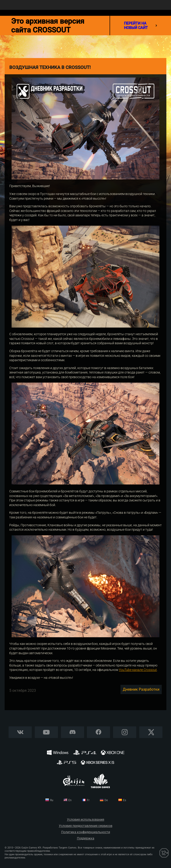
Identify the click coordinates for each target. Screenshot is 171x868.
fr (88, 800)
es (125, 800)
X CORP (151, 732)
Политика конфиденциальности (86, 832)
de (106, 800)
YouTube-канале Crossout (138, 670)
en (70, 800)
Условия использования (86, 820)
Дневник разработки (141, 689)
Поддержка (86, 838)
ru (52, 800)
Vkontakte (20, 732)
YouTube (46, 732)
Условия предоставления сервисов (86, 826)
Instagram (125, 732)
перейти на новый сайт (141, 26)
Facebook (99, 732)
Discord (73, 732)
